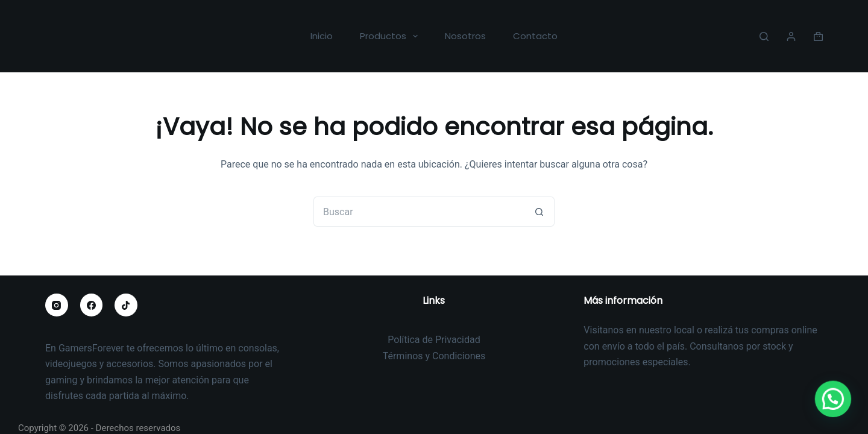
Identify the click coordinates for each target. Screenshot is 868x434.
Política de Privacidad (434, 340)
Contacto (535, 36)
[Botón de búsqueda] (539, 212)
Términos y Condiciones (434, 356)
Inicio (322, 36)
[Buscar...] (419, 212)
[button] (836, 408)
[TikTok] (126, 305)
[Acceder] (791, 36)
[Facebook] (92, 305)
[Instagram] (57, 305)
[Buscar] (764, 36)
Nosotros (465, 36)
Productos (391, 36)
